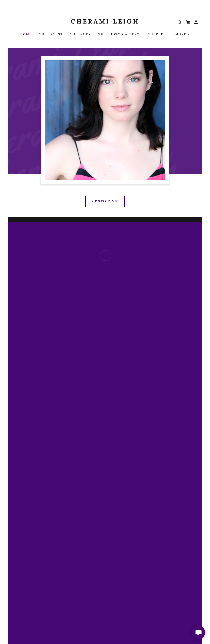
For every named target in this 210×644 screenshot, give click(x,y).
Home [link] (26, 34)
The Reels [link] (157, 34)
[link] (105, 22)
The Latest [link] (51, 34)
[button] (188, 22)
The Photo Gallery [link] (119, 34)
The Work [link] (81, 34)
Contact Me (105, 201)
